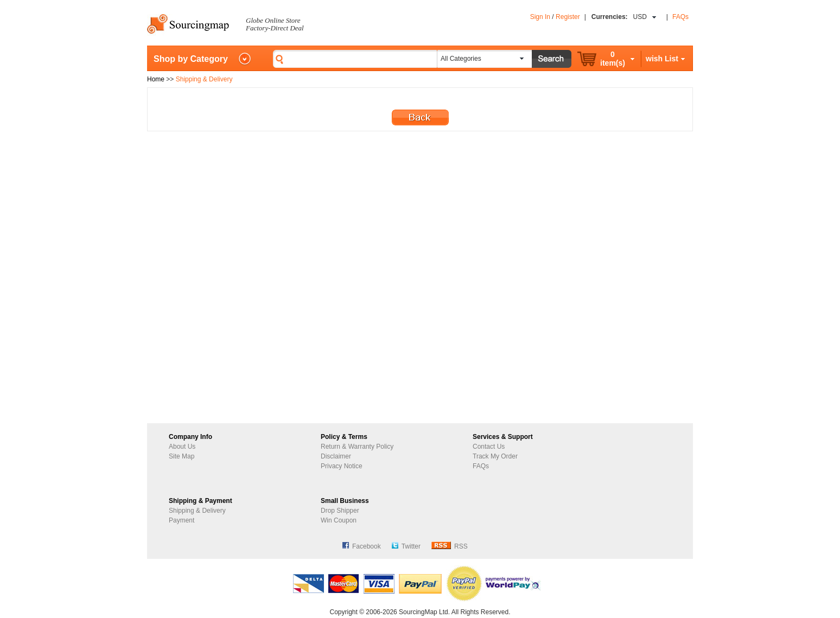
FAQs (680, 17)
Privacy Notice (342, 466)
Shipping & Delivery (197, 511)
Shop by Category (191, 59)
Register (568, 17)
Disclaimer (336, 456)
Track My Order (495, 456)
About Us (182, 447)
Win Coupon (339, 520)
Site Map (182, 456)
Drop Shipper (340, 511)
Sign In (540, 17)
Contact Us (489, 447)
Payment (182, 520)
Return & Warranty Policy (357, 447)
